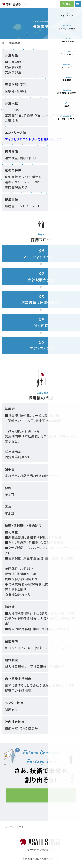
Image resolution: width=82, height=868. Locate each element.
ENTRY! (67, 4)
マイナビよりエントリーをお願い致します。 (35, 141)
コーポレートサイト (15, 828)
